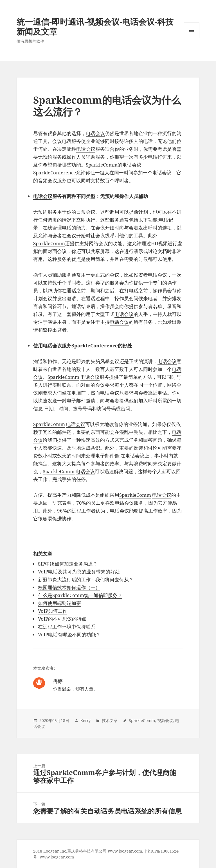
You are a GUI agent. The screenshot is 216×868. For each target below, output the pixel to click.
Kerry (85, 720)
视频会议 (165, 720)
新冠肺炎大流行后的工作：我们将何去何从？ (86, 579)
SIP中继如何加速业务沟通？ (68, 564)
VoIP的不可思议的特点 (62, 619)
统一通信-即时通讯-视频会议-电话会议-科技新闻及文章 (95, 26)
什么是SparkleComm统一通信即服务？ (80, 595)
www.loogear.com (57, 857)
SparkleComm (102, 165)
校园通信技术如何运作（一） (69, 587)
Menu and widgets (192, 38)
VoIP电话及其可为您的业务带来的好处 (79, 572)
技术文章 (110, 720)
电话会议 (95, 133)
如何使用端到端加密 (59, 603)
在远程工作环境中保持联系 (67, 627)
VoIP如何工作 (53, 611)
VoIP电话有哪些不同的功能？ (69, 635)
